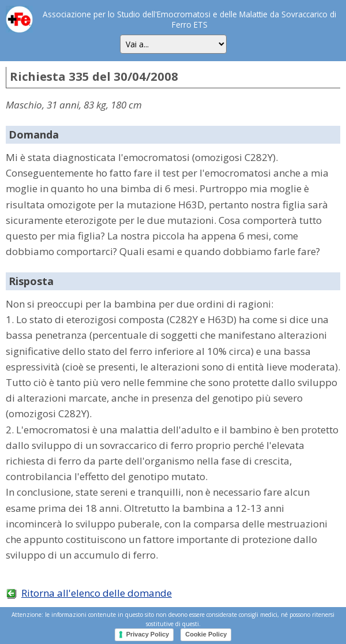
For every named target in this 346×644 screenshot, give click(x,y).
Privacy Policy (148, 634)
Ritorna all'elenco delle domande (97, 593)
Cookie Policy (206, 634)
